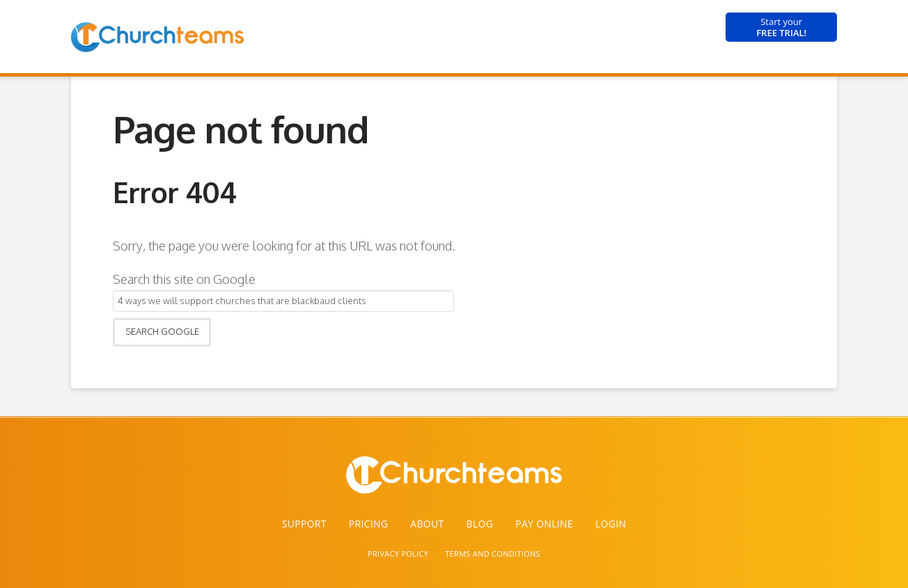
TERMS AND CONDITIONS (493, 554)
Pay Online (544, 524)
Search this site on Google (184, 279)
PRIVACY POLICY (398, 554)
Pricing (369, 524)
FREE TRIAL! (781, 27)
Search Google (162, 331)
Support (304, 524)
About (427, 524)
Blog (480, 524)
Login (611, 524)
